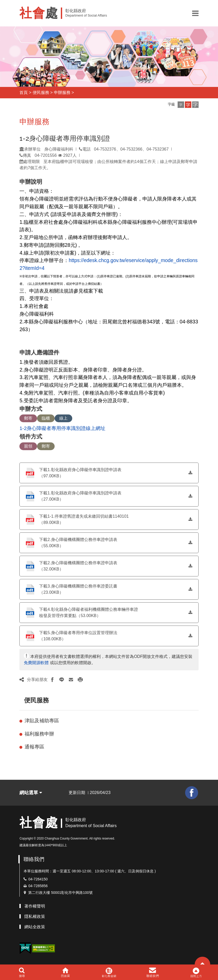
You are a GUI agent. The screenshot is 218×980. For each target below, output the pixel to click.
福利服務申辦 (39, 734)
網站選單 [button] (31, 793)
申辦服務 (62, 92)
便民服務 (41, 92)
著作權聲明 (35, 906)
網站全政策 (35, 927)
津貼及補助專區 (42, 721)
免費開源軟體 (36, 663)
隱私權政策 (35, 916)
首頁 (24, 92)
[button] (195, 13)
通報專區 (34, 747)
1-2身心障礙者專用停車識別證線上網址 (62, 428)
